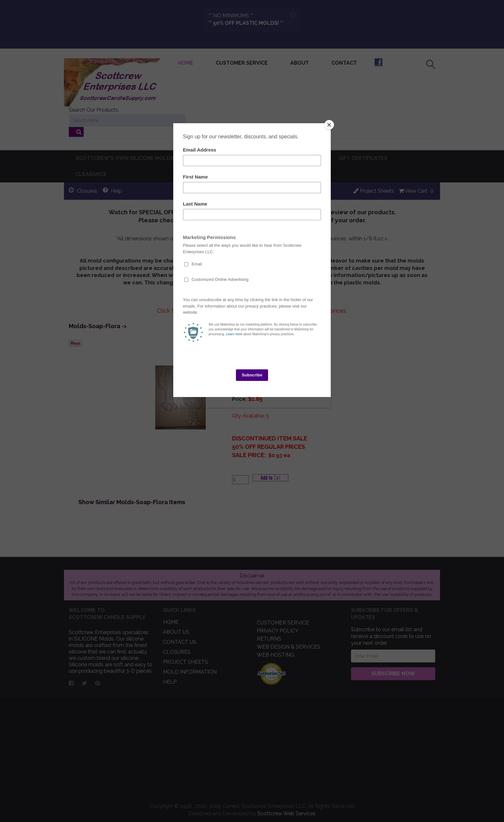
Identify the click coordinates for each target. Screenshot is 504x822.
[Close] (329, 125)
